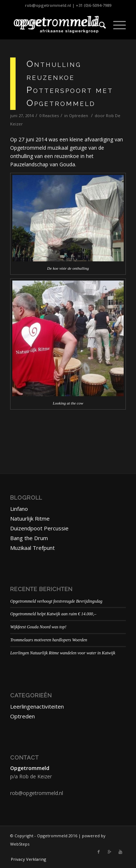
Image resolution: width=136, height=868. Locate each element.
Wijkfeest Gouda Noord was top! (38, 627)
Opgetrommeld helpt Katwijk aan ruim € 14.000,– (53, 614)
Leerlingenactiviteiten (37, 706)
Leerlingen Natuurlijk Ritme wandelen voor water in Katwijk (63, 653)
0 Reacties (49, 116)
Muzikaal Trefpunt (32, 548)
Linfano (19, 509)
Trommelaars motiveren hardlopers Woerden (49, 640)
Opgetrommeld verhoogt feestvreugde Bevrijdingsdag (56, 601)
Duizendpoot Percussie (39, 528)
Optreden (79, 116)
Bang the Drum (29, 538)
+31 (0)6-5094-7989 (94, 5)
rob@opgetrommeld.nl (48, 5)
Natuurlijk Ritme (30, 518)
